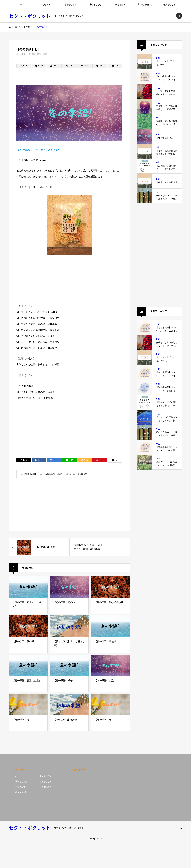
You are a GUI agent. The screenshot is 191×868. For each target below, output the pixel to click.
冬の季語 (32, 54)
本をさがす (120, 4)
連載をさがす (95, 4)
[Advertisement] (69, 277)
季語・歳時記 (43, 54)
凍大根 (80, 474)
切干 (86, 474)
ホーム (21, 4)
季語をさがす (71, 4)
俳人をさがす (170, 4)
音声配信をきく (145, 4)
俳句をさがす (46, 4)
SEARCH (179, 16)
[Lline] (69, 66)
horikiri (33, 474)
